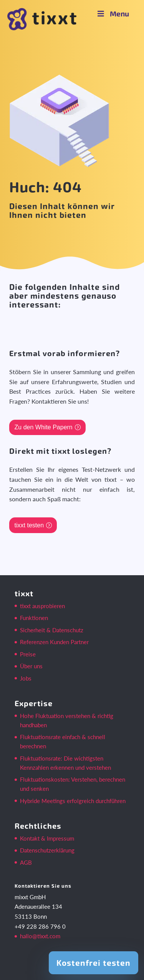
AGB (26, 862)
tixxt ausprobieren (42, 606)
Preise (28, 654)
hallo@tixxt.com (40, 936)
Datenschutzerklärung (47, 850)
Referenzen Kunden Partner (54, 642)
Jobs (26, 678)
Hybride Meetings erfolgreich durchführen (73, 801)
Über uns (31, 666)
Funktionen (34, 618)
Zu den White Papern (44, 427)
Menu (113, 14)
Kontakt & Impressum (47, 838)
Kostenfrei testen (94, 963)
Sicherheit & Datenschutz (52, 630)
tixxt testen (29, 525)
